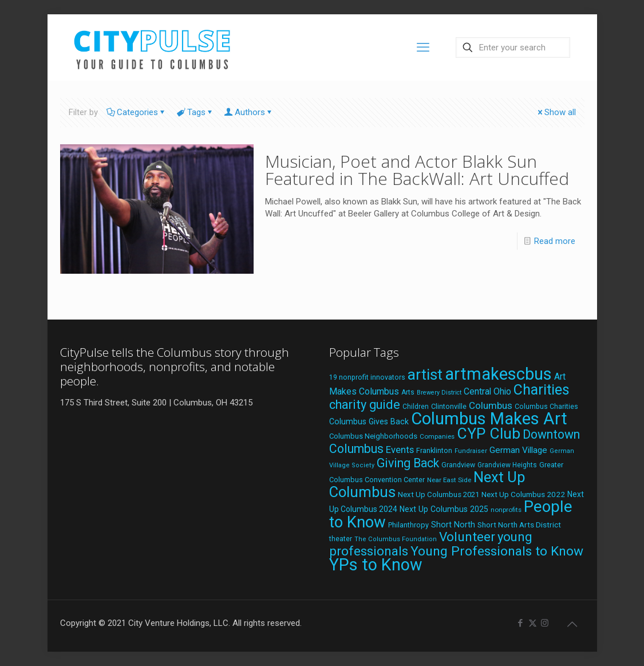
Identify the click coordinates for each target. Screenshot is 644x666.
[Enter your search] (513, 48)
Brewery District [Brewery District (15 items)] (439, 393)
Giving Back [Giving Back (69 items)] (408, 463)
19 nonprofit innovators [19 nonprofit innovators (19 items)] (367, 377)
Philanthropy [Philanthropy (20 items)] (408, 525)
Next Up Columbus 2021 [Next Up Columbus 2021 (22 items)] (438, 494)
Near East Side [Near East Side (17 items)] (449, 480)
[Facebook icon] (521, 623)
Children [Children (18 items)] (416, 407)
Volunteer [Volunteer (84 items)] (467, 537)
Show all (556, 112)
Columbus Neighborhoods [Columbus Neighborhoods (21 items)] (373, 436)
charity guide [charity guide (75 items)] (365, 405)
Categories (137, 112)
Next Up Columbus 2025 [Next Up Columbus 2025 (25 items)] (444, 509)
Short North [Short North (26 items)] (453, 525)
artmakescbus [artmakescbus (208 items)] (498, 374)
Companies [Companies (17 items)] (437, 436)
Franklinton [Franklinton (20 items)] (434, 450)
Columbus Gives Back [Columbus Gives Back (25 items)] (369, 421)
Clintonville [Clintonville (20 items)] (449, 406)
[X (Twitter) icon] (533, 623)
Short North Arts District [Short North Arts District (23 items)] (519, 525)
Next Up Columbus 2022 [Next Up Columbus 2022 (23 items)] (523, 494)
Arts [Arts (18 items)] (408, 392)
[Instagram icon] (545, 623)
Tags (195, 112)
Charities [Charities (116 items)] (542, 390)
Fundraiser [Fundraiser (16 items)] (471, 451)
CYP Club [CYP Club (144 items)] (489, 434)
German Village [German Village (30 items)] (518, 450)
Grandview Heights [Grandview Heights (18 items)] (507, 465)
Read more (555, 241)
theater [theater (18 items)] (341, 539)
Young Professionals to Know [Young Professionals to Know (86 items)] (497, 551)
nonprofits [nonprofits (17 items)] (506, 510)
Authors (249, 112)
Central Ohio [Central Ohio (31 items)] (487, 391)
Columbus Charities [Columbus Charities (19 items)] (546, 407)
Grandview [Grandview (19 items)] (458, 465)
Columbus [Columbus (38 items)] (491, 405)
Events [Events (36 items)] (400, 450)
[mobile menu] (423, 48)
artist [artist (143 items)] (425, 375)
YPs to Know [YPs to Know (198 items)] (376, 565)
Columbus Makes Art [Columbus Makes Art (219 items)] (489, 419)
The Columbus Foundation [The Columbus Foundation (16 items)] (396, 539)
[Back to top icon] (572, 624)
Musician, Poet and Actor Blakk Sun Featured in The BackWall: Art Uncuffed (417, 170)
